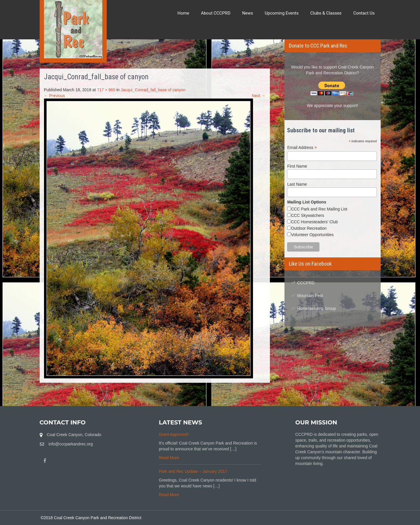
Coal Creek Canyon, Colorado (74, 435)
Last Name (297, 184)
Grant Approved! (174, 434)
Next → (259, 96)
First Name (297, 166)
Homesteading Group (317, 308)
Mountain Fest (310, 296)
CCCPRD (306, 283)
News (248, 13)
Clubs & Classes (326, 13)
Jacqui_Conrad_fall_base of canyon (153, 90)
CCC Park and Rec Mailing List (319, 209)
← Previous (55, 96)
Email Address (302, 148)
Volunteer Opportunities (312, 235)
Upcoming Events (282, 13)
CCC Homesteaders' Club (314, 222)
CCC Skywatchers (307, 215)
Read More (169, 458)
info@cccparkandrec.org (71, 444)
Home (183, 13)
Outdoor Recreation (309, 228)
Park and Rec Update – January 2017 (193, 471)
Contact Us (364, 13)
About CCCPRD (216, 13)
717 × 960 (106, 90)
